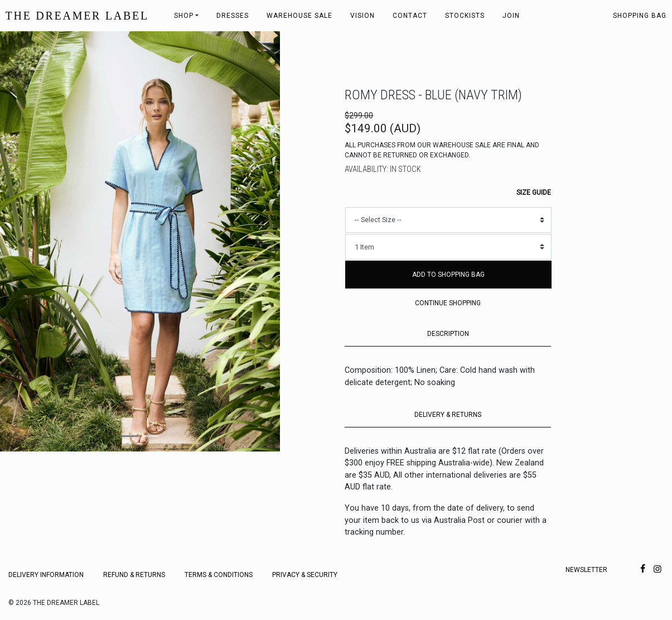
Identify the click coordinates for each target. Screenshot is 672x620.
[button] (21, 241)
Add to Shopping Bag (448, 275)
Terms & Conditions (219, 575)
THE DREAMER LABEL (77, 16)
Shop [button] (184, 16)
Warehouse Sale (299, 16)
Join (511, 16)
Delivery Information (46, 575)
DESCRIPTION (448, 334)
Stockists (465, 16)
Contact (410, 16)
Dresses (233, 16)
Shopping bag (640, 16)
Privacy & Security (305, 575)
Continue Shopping (448, 303)
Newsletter (586, 570)
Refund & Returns (134, 575)
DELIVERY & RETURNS (448, 415)
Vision (362, 16)
